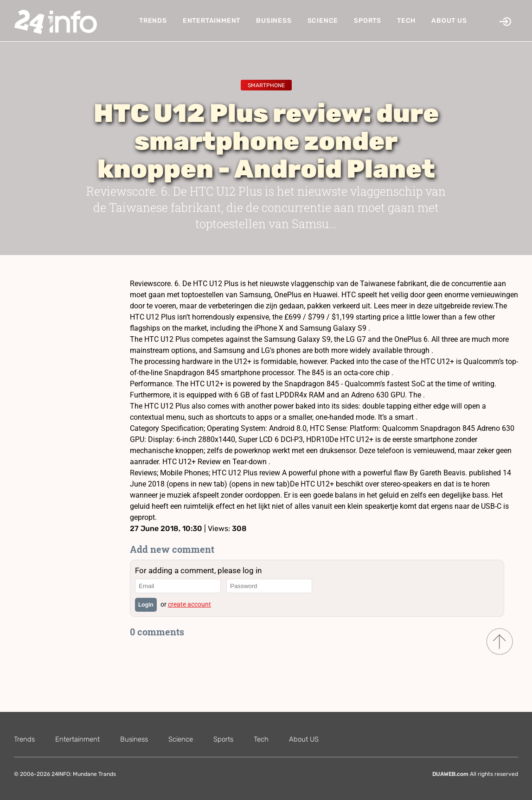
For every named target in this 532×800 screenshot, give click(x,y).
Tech (406, 21)
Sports (368, 21)
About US (449, 21)
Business (274, 21)
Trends (153, 21)
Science (323, 21)
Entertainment (212, 21)
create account (189, 604)
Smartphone (266, 85)
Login (146, 605)
